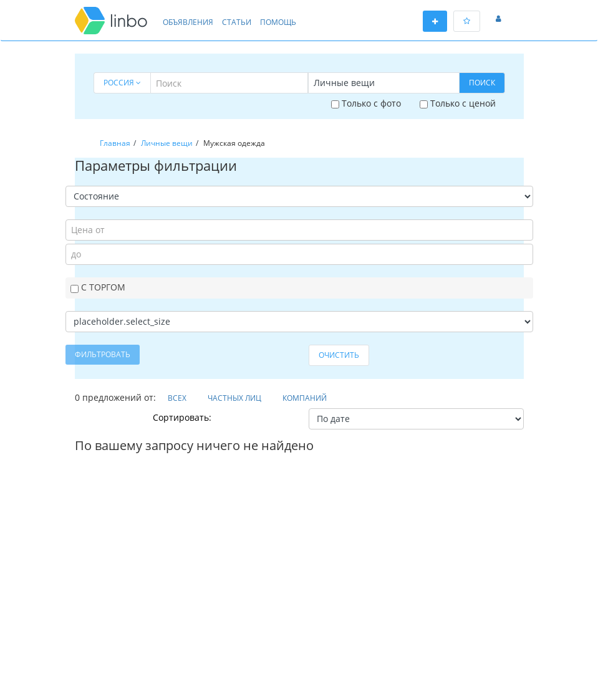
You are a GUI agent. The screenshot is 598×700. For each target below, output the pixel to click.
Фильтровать (103, 354)
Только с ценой (458, 103)
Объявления (188, 22)
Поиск (482, 83)
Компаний (305, 398)
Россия (122, 83)
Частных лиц (234, 398)
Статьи (237, 22)
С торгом (98, 287)
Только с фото (366, 103)
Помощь (278, 22)
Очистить (339, 355)
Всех (177, 398)
